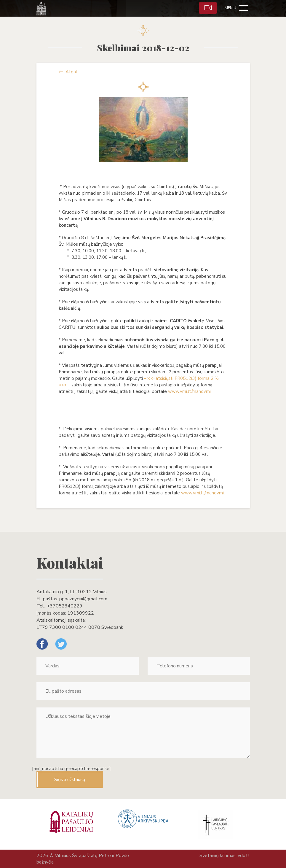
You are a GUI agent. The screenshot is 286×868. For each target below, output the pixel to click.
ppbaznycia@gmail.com (83, 599)
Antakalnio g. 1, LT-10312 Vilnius (72, 592)
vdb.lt (244, 856)
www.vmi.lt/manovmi (189, 391)
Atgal (68, 72)
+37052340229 (65, 606)
